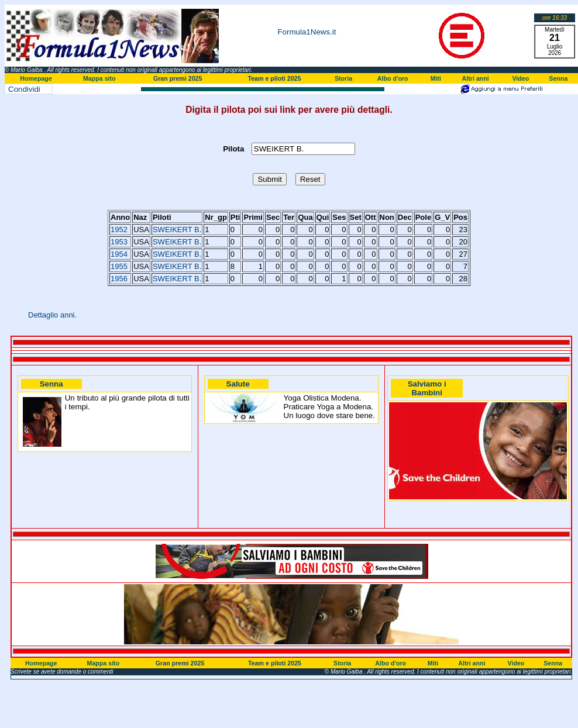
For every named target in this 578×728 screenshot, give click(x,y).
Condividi (24, 89)
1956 (119, 279)
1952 (119, 230)
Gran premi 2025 (178, 78)
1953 (119, 242)
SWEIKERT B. (177, 230)
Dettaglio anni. (52, 315)
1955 (119, 266)
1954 (119, 254)
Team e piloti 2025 (274, 78)
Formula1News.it (307, 32)
